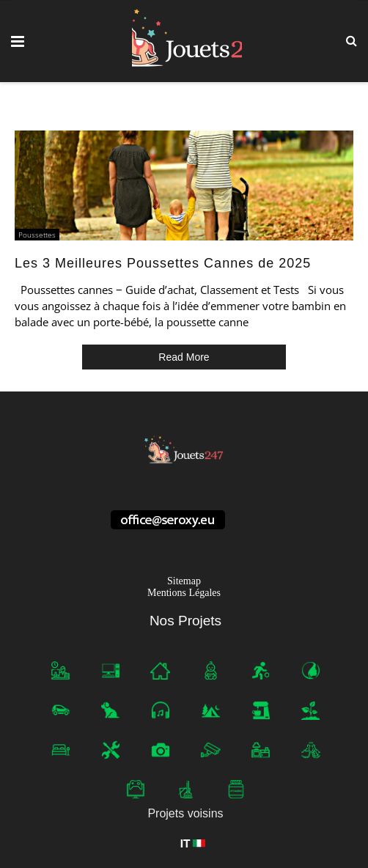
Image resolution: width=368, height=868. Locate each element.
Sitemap (184, 581)
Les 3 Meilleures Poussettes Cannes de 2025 (163, 263)
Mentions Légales (184, 593)
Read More (184, 357)
